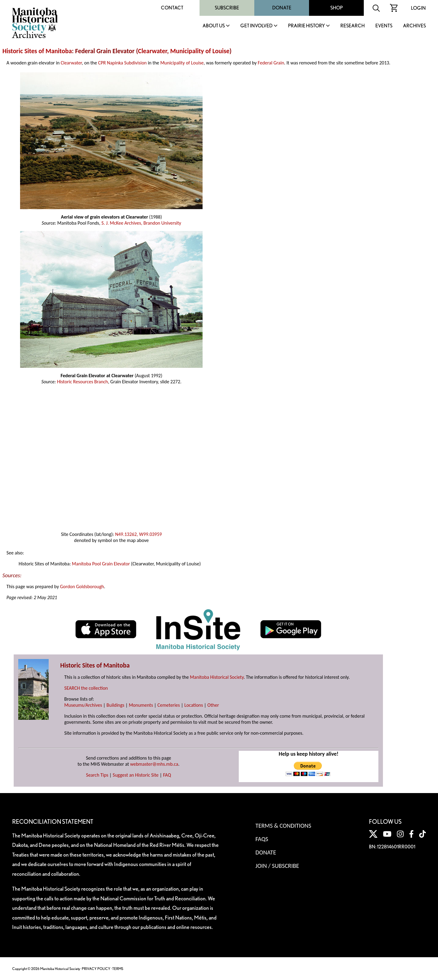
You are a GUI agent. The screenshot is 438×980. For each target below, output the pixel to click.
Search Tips (97, 775)
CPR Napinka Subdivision (123, 63)
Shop (337, 8)
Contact (172, 8)
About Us (214, 26)
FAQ (167, 775)
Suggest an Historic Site (136, 775)
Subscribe (227, 8)
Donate (282, 8)
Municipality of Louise (200, 51)
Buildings (115, 705)
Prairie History (306, 26)
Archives (414, 26)
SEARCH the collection (86, 688)
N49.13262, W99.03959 (138, 534)
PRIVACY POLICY (96, 969)
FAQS (262, 839)
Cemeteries (169, 705)
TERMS (118, 969)
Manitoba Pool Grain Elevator (101, 564)
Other (213, 705)
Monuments (141, 705)
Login (418, 8)
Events (384, 26)
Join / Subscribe (277, 866)
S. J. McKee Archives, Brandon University (141, 223)
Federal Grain (271, 63)
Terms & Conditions (283, 826)
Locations (194, 705)
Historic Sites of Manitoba (37, 51)
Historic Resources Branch (82, 382)
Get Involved (256, 26)
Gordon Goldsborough (82, 587)
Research (353, 26)
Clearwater (153, 51)
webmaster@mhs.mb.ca (154, 764)
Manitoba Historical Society (217, 677)
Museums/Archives (83, 705)
